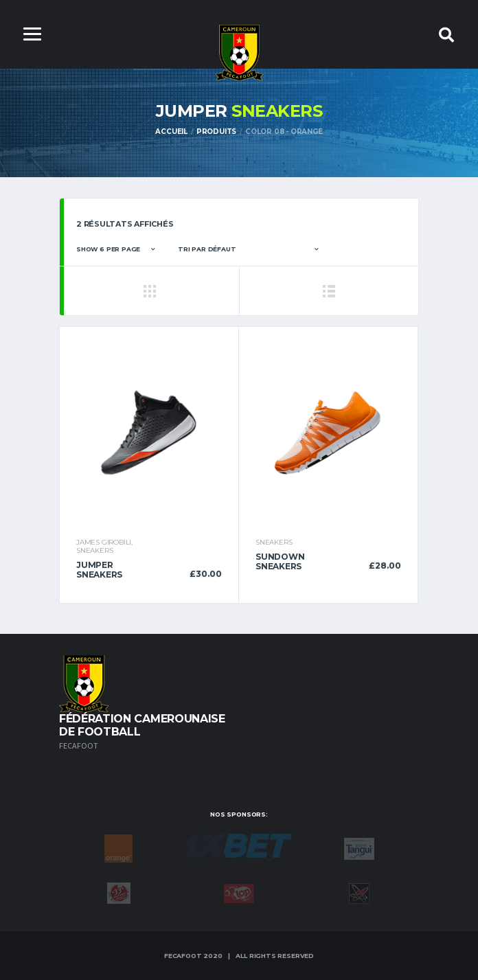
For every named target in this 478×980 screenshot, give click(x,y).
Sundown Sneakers (280, 561)
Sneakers (94, 550)
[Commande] (248, 249)
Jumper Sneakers (99, 570)
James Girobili (104, 542)
